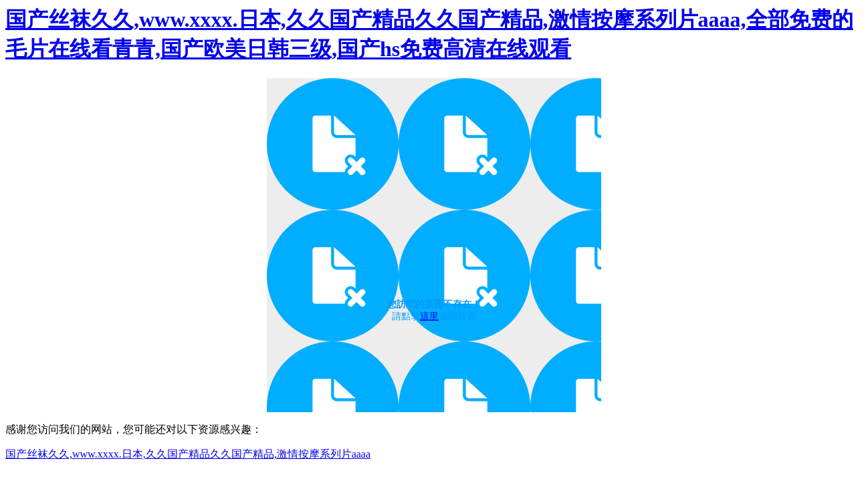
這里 (429, 316)
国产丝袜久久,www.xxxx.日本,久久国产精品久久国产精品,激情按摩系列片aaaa (188, 454)
